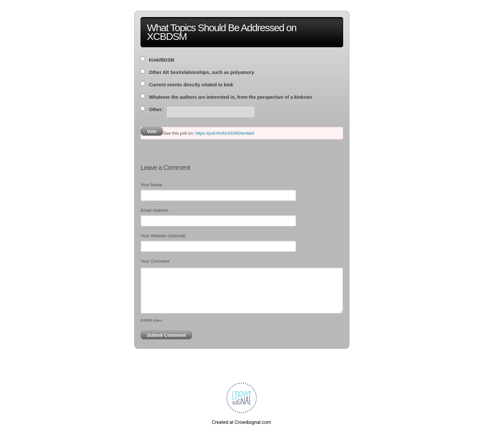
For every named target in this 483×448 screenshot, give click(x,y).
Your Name (151, 185)
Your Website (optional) (163, 236)
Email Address (154, 210)
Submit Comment (166, 335)
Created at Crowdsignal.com (241, 422)
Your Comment (155, 261)
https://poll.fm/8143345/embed (225, 133)
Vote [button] (152, 131)
